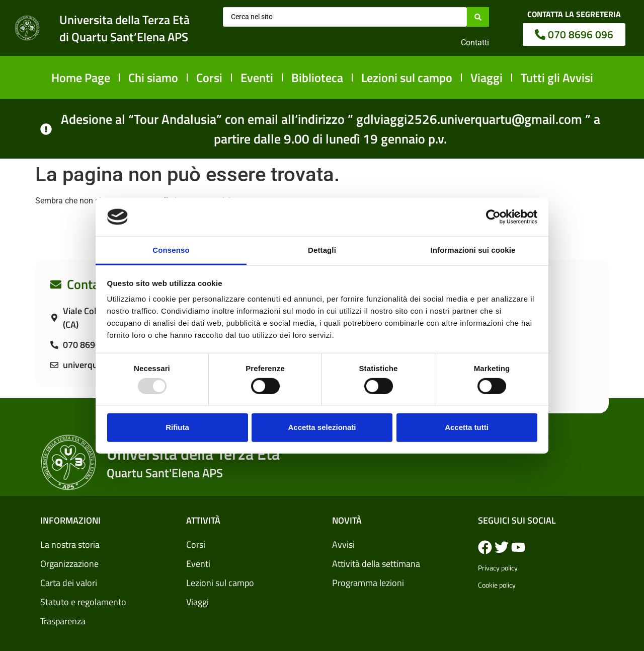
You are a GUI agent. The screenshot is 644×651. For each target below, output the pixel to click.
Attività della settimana (376, 564)
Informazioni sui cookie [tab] (473, 250)
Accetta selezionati (322, 427)
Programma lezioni (368, 583)
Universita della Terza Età (125, 20)
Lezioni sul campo (407, 78)
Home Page (81, 78)
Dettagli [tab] (322, 250)
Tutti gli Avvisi (557, 78)
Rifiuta (177, 427)
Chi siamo (153, 78)
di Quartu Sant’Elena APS (124, 37)
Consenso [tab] (171, 250)
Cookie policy (497, 585)
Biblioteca (317, 78)
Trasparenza (63, 621)
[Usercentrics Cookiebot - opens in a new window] (493, 217)
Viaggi (487, 78)
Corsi (209, 78)
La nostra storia (70, 545)
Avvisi (343, 545)
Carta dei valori (69, 583)
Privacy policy (498, 568)
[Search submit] (478, 17)
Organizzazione (69, 564)
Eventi (257, 78)
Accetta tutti (467, 427)
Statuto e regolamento (83, 602)
